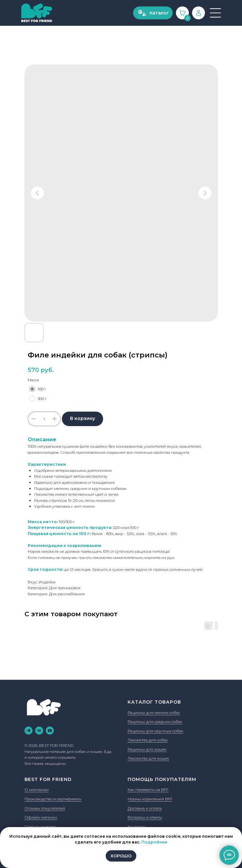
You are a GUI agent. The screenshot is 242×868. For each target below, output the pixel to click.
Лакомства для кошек (148, 758)
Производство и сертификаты (53, 799)
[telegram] (29, 731)
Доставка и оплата (145, 808)
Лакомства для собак (148, 740)
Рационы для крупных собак (155, 731)
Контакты (136, 827)
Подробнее (154, 842)
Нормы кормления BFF (150, 799)
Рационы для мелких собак (154, 712)
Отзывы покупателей (45, 808)
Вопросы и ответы (145, 817)
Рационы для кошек (147, 749)
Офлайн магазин (41, 817)
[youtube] (50, 731)
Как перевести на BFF (148, 790)
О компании (37, 790)
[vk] (39, 731)
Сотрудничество (40, 827)
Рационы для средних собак (155, 722)
